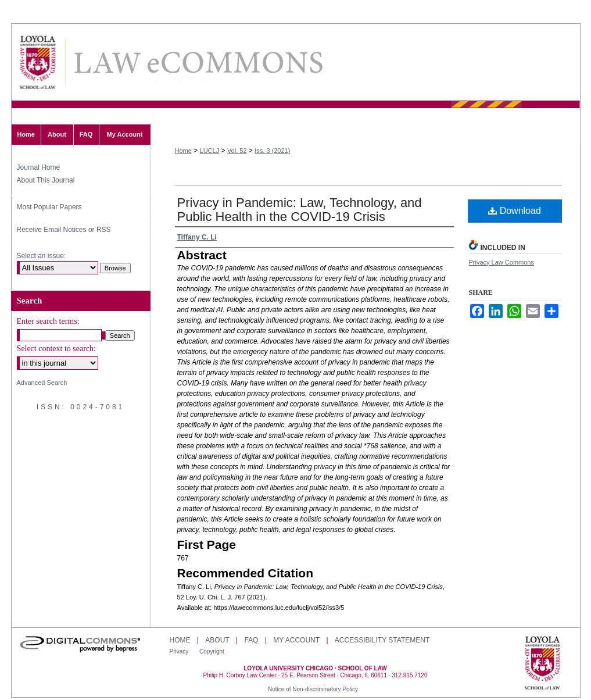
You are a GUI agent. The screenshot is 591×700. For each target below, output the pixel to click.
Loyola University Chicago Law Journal (198, 63)
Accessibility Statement (382, 640)
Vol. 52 (237, 151)
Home (183, 151)
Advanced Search (42, 383)
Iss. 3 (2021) (272, 151)
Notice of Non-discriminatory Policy (313, 689)
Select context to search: (56, 349)
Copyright (212, 651)
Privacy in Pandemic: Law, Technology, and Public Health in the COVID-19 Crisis (300, 210)
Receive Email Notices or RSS (64, 230)
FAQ (251, 640)
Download (515, 211)
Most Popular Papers (49, 207)
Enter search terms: (48, 321)
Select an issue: (42, 256)
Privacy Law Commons (502, 262)
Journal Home (39, 167)
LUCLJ (210, 151)
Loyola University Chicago (542, 664)
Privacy (180, 651)
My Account (296, 640)
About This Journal (46, 180)
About (217, 640)
